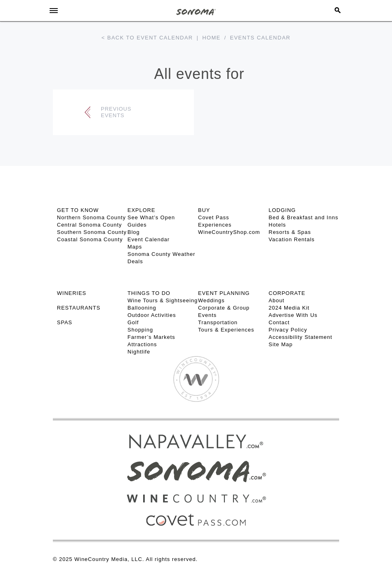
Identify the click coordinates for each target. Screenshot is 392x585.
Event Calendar (149, 239)
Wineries (72, 293)
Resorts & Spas (290, 232)
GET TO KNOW (78, 210)
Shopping (140, 330)
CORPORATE (287, 293)
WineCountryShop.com (229, 232)
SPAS (65, 322)
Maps (135, 247)
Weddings (211, 300)
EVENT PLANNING (224, 293)
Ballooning (142, 308)
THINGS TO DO (149, 293)
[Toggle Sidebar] (54, 11)
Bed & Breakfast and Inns (304, 217)
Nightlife (139, 352)
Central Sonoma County (89, 225)
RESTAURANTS (79, 308)
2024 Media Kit (289, 308)
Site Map (281, 344)
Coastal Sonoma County (90, 239)
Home (211, 38)
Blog (134, 232)
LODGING (282, 210)
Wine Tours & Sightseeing (163, 300)
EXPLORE (142, 210)
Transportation (218, 322)
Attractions (142, 344)
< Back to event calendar (147, 38)
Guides (137, 225)
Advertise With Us (293, 315)
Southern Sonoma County (92, 232)
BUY (204, 210)
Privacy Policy (288, 330)
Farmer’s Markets (151, 337)
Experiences (215, 225)
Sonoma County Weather (162, 254)
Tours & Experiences (226, 330)
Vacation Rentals (292, 239)
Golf (133, 322)
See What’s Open (151, 217)
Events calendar (260, 38)
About (277, 300)
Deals (135, 261)
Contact (279, 322)
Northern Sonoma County (91, 217)
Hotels (278, 225)
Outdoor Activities (152, 315)
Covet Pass (213, 217)
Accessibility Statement (301, 337)
